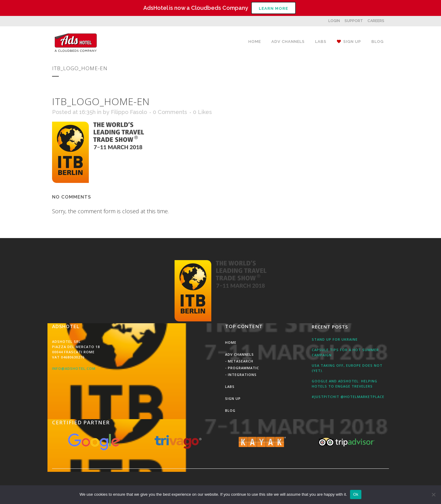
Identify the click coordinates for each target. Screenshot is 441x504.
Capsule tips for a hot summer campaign (345, 352)
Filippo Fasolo (129, 112)
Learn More (273, 8)
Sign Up (233, 398)
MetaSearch (241, 361)
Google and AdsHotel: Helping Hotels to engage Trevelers (345, 384)
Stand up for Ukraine (335, 339)
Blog (230, 410)
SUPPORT (354, 21)
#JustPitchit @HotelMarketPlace (348, 397)
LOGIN (334, 21)
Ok (356, 494)
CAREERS (376, 21)
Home (231, 342)
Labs (230, 387)
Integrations (242, 375)
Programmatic (243, 368)
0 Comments (170, 112)
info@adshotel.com (74, 368)
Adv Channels (239, 354)
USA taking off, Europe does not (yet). (347, 368)
